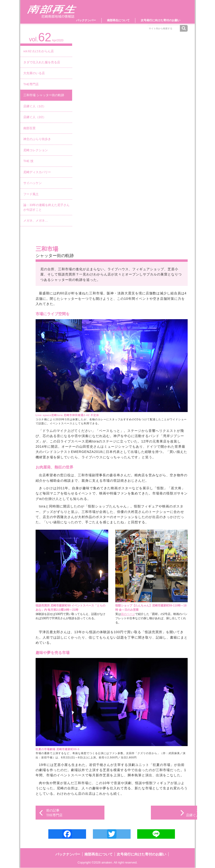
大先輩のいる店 (34, 73)
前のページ (128, 614)
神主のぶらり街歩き (37, 139)
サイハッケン (33, 183)
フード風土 (31, 194)
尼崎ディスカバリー (37, 172)
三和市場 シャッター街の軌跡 (44, 95)
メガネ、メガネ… (36, 221)
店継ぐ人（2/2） (35, 117)
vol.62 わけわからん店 (39, 51)
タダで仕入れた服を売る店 (42, 62)
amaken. (107, 863)
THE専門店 (31, 84)
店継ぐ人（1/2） (35, 106)
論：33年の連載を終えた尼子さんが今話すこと (46, 207)
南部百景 (29, 128)
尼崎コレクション (36, 150)
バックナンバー (86, 20)
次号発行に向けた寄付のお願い (161, 20)
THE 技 (28, 161)
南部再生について (118, 20)
